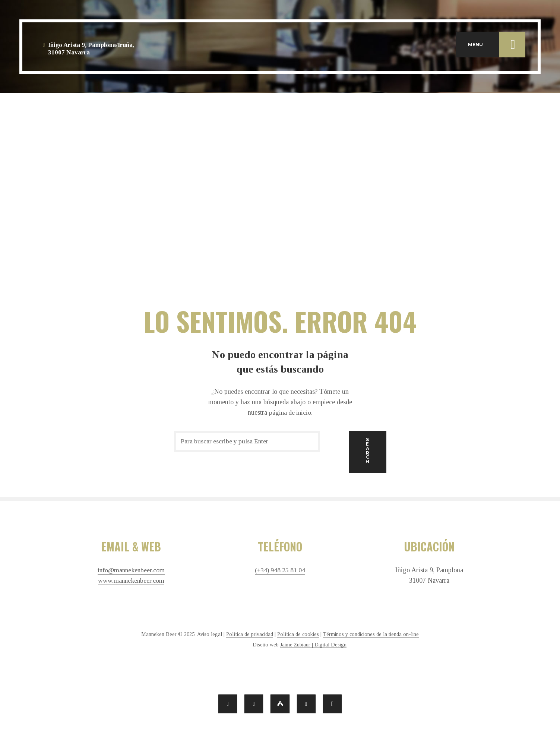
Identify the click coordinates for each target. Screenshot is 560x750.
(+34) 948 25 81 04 (280, 570)
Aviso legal (210, 634)
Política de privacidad (250, 634)
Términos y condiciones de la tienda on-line (371, 634)
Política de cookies (298, 634)
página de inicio (290, 412)
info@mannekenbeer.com (131, 570)
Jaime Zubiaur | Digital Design (313, 644)
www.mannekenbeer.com (131, 580)
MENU (497, 46)
